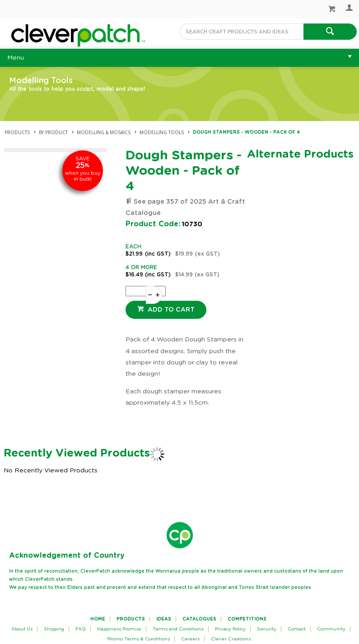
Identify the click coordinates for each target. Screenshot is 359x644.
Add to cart (170, 310)
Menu (16, 58)
